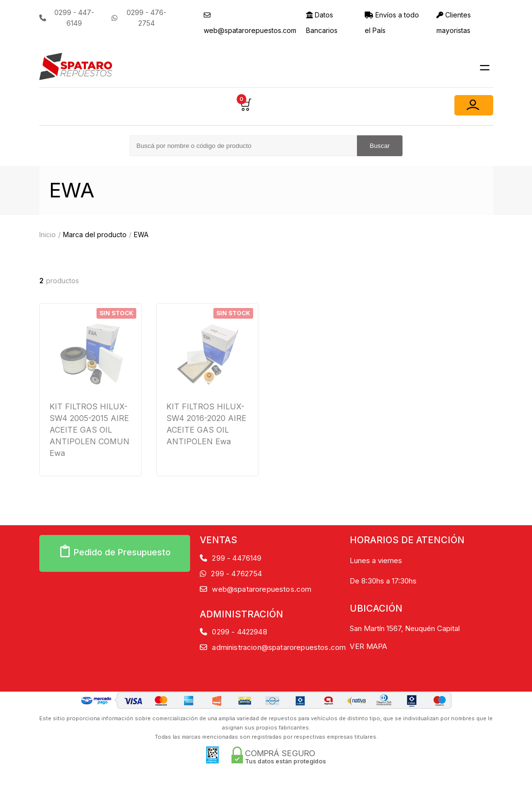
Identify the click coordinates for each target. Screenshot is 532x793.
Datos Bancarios (322, 23)
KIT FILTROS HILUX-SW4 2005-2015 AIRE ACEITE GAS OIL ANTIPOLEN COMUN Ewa (89, 430)
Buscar (379, 146)
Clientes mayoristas (454, 23)
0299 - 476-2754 (139, 18)
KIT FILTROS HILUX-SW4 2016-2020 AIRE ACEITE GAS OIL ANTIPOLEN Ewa (206, 424)
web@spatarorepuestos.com (250, 23)
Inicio (48, 235)
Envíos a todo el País (392, 23)
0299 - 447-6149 (67, 18)
